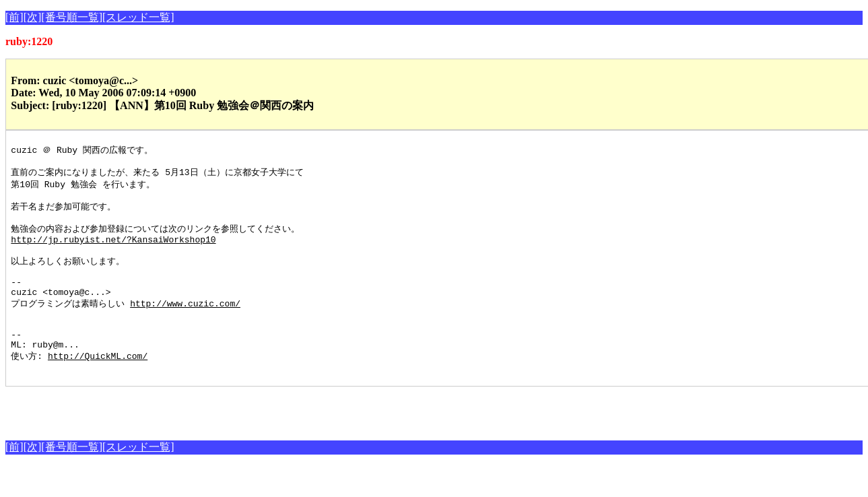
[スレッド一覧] (138, 17)
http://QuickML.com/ (98, 385)
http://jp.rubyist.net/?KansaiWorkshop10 (113, 251)
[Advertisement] (163, 438)
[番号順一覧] (72, 17)
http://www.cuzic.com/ (185, 324)
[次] (33, 17)
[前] (14, 17)
